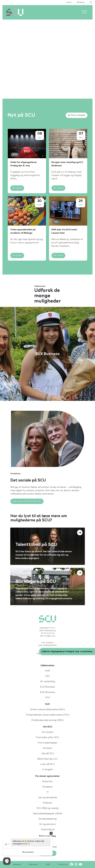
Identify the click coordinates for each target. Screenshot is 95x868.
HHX (47, 671)
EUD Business (48, 692)
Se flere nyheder (77, 115)
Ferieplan (47, 787)
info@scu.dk (50, 636)
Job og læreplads (47, 798)
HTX (47, 698)
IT (48, 792)
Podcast (47, 803)
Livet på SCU (47, 764)
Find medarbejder (47, 743)
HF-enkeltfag (48, 682)
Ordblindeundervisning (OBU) (47, 720)
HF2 (47, 676)
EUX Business (48, 687)
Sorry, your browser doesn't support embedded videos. (47, 45)
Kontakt (47, 748)
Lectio (69, 2)
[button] (7, 861)
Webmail (17, 865)
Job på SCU (48, 754)
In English (48, 770)
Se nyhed (17, 188)
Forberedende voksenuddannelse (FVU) (48, 715)
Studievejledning (47, 819)
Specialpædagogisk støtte (47, 814)
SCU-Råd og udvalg (48, 808)
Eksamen (47, 781)
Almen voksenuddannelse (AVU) (47, 710)
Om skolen (47, 732)
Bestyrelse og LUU (47, 759)
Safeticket (33, 865)
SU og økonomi (48, 824)
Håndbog (80, 2)
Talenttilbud (47, 830)
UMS (48, 865)
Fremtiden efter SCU (47, 738)
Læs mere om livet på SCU (27, 501)
